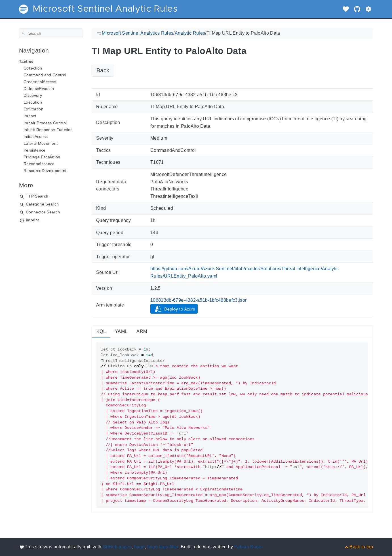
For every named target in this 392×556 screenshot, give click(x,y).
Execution (33, 102)
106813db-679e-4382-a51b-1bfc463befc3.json (199, 300)
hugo (139, 547)
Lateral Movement (41, 143)
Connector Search (43, 212)
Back (103, 70)
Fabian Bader (249, 547)
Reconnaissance (39, 164)
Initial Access (36, 137)
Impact (30, 116)
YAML (121, 331)
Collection (33, 68)
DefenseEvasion (39, 89)
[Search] (51, 33)
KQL (101, 331)
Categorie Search (42, 204)
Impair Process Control (45, 123)
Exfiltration (33, 109)
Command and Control (45, 75)
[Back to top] (358, 547)
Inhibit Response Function (48, 130)
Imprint (32, 220)
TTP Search (37, 196)
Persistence (35, 150)
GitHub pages (117, 547)
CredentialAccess (40, 82)
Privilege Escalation (42, 157)
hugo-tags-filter (163, 547)
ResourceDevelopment (45, 171)
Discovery (33, 95)
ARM (142, 331)
